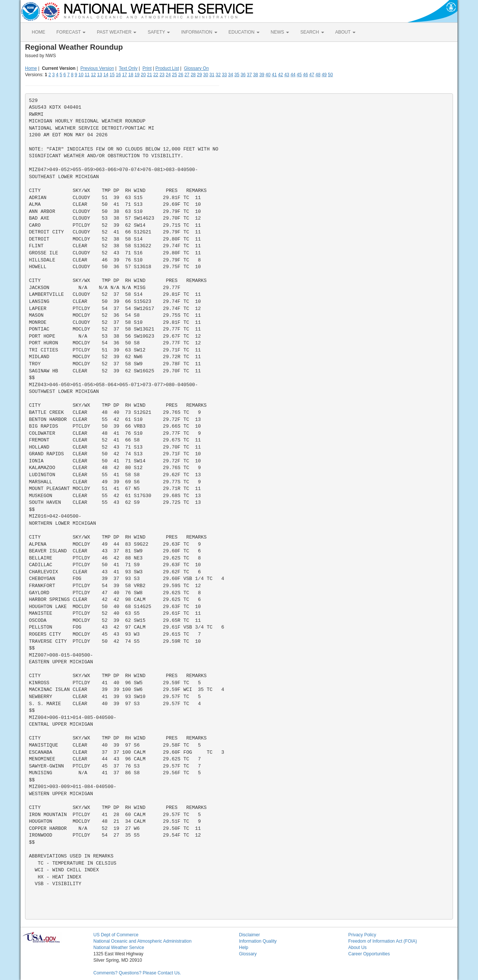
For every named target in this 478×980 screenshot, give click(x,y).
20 (143, 75)
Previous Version (97, 68)
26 (181, 75)
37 (249, 75)
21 (150, 75)
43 (287, 75)
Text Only (128, 68)
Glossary (248, 954)
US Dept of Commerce (116, 935)
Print (147, 68)
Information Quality (258, 941)
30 (206, 75)
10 (81, 75)
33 (224, 75)
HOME (38, 32)
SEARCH (312, 32)
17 (125, 75)
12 (93, 75)
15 (112, 75)
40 (268, 75)
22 (156, 75)
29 (199, 75)
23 (162, 75)
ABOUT (345, 32)
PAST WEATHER (117, 32)
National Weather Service (119, 948)
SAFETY (159, 32)
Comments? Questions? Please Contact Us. (137, 973)
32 (218, 75)
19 (137, 75)
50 (330, 75)
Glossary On (196, 68)
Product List (167, 68)
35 (237, 75)
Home (31, 68)
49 (324, 75)
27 (187, 75)
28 (193, 75)
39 (262, 75)
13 (100, 75)
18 (131, 75)
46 (305, 75)
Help (244, 948)
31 (212, 75)
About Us (358, 948)
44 (293, 75)
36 (243, 75)
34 (231, 75)
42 (280, 75)
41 (274, 75)
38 (256, 75)
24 (168, 75)
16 (118, 75)
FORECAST (71, 32)
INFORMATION (199, 32)
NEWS (280, 32)
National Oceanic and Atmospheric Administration (142, 941)
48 (318, 75)
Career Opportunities (369, 954)
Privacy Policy (362, 935)
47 (312, 75)
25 (175, 75)
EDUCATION (244, 32)
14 (106, 75)
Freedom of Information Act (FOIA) (383, 941)
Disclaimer (249, 935)
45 (299, 75)
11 (87, 75)
